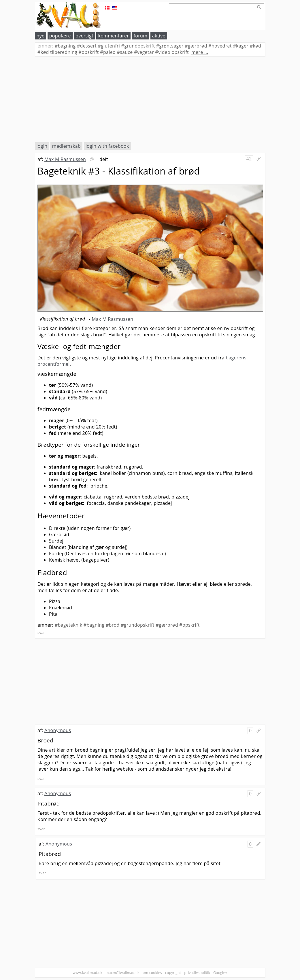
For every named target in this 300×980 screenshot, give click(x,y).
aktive (159, 36)
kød (255, 46)
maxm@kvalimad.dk (122, 973)
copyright (173, 973)
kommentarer (113, 36)
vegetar (144, 52)
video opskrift (172, 52)
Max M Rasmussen (65, 159)
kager (241, 46)
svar (41, 632)
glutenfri (109, 46)
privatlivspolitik (197, 973)
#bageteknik (69, 625)
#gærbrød (167, 625)
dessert (87, 46)
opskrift (89, 52)
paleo (108, 52)
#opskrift (189, 625)
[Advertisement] (150, 99)
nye (41, 36)
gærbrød (196, 46)
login (42, 146)
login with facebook (107, 146)
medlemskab (66, 146)
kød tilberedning (57, 52)
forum (141, 36)
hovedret (220, 46)
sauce (125, 52)
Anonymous (58, 730)
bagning (65, 46)
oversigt (84, 36)
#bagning (94, 625)
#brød (113, 625)
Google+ (220, 973)
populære (60, 36)
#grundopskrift (138, 625)
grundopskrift (138, 46)
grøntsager (170, 46)
